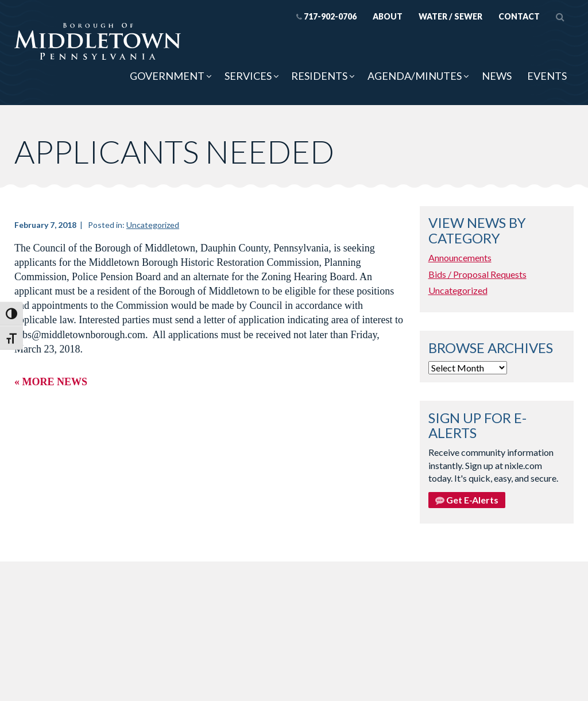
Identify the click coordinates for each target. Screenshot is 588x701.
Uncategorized (153, 225)
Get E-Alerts (467, 500)
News (497, 76)
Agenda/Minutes (415, 76)
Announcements (460, 257)
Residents (319, 76)
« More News (51, 382)
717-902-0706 (326, 16)
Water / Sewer (450, 16)
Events (547, 76)
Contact (519, 16)
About (388, 16)
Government (167, 76)
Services (248, 76)
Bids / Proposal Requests (477, 274)
